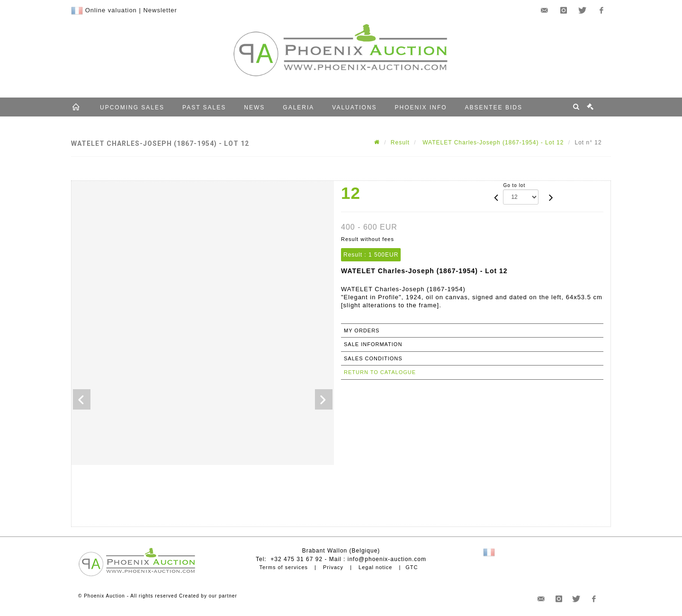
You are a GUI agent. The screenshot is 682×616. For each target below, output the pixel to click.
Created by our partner (208, 596)
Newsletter (160, 10)
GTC (412, 567)
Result (400, 143)
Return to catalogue (380, 372)
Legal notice (375, 567)
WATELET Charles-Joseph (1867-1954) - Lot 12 (492, 143)
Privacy (333, 567)
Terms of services (283, 567)
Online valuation (111, 10)
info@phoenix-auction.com (387, 559)
